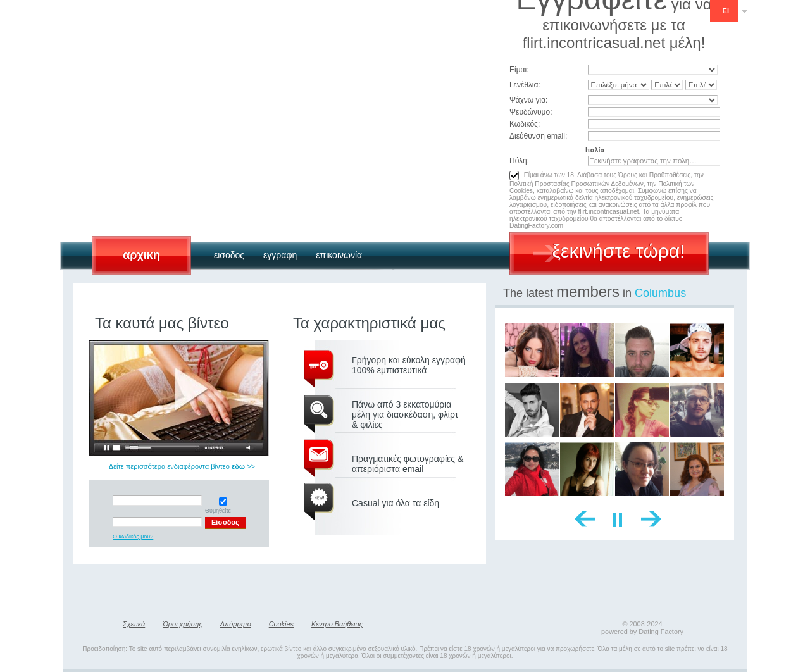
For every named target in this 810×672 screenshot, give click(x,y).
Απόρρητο (236, 624)
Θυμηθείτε (223, 506)
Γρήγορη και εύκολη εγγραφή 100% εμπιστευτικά (409, 365)
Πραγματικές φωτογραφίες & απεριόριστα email (408, 464)
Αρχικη (141, 255)
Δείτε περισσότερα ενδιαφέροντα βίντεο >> (182, 466)
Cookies (281, 624)
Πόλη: (519, 161)
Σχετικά (134, 624)
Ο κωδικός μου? (133, 537)
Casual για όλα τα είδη (396, 503)
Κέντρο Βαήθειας (337, 624)
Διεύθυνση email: (538, 136)
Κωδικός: (525, 124)
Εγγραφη (280, 255)
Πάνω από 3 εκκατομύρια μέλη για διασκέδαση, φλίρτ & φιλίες (405, 414)
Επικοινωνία (339, 255)
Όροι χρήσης (182, 624)
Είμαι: (519, 70)
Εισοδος (229, 255)
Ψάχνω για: (528, 100)
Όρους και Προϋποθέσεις (654, 175)
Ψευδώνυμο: (531, 112)
